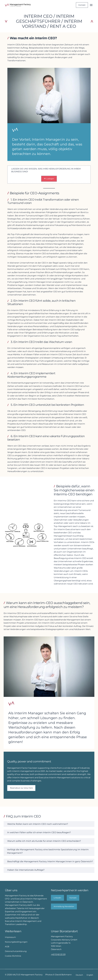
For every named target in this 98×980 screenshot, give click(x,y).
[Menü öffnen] (91, 5)
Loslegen (49, 179)
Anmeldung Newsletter (64, 906)
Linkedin (57, 898)
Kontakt (82, 5)
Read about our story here (21, 788)
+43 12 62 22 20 (58, 954)
